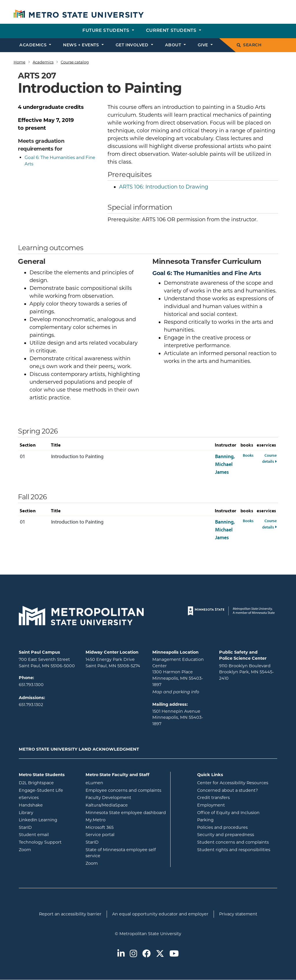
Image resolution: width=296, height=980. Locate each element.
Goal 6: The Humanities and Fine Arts (207, 273)
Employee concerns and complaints (123, 790)
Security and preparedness (226, 835)
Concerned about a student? (227, 790)
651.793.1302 (31, 705)
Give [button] (204, 45)
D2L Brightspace (48, 782)
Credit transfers (213, 798)
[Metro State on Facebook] (146, 954)
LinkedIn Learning (48, 820)
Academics (43, 62)
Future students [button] (107, 31)
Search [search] (249, 45)
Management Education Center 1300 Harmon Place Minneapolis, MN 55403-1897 (178, 672)
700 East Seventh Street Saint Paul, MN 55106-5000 (47, 663)
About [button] (174, 45)
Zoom (48, 849)
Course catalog (75, 62)
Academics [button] (34, 45)
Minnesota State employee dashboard (126, 812)
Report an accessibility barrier (70, 914)
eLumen (118, 782)
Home (20, 62)
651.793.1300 (31, 685)
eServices (48, 797)
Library (48, 812)
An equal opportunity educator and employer (160, 914)
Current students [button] (172, 31)
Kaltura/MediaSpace (126, 805)
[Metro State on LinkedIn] (121, 954)
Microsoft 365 (123, 827)
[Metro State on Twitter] (160, 954)
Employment (211, 805)
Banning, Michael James (225, 464)
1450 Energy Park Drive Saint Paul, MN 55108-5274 (113, 663)
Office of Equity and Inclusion (228, 813)
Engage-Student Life (48, 790)
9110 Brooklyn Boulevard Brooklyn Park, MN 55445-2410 (247, 672)
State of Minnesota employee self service (121, 853)
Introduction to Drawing (164, 187)
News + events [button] (82, 45)
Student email (48, 834)
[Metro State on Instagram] (133, 954)
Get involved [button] (133, 45)
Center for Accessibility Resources (233, 783)
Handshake (48, 805)
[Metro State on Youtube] (174, 954)
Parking (205, 820)
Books (248, 455)
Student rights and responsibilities (234, 850)
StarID (48, 827)
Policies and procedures (222, 827)
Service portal (123, 834)
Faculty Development (108, 798)
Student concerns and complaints (233, 842)
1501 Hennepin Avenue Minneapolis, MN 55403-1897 (178, 717)
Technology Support (40, 842)
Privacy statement (238, 914)
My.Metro (119, 820)
